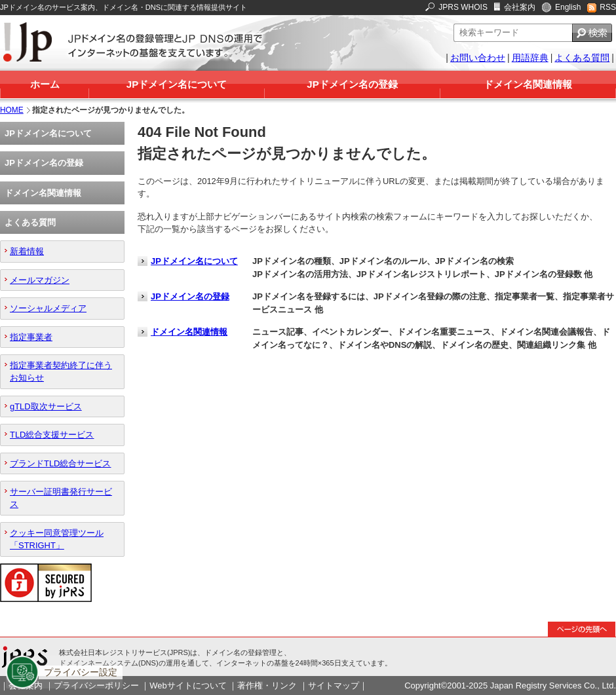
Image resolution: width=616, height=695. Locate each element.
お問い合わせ (478, 58)
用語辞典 (530, 58)
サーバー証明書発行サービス (61, 498)
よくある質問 (582, 58)
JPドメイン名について (177, 84)
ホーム (45, 84)
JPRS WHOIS (463, 7)
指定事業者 (31, 337)
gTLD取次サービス (46, 406)
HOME (12, 110)
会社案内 (520, 7)
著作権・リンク (267, 686)
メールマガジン (40, 280)
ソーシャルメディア (48, 308)
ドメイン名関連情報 (528, 84)
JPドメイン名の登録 (352, 84)
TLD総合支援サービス (52, 435)
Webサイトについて (188, 686)
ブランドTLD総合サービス (60, 463)
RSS (608, 7)
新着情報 (27, 251)
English (568, 7)
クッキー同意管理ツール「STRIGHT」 (57, 539)
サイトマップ (334, 686)
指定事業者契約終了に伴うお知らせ (61, 371)
